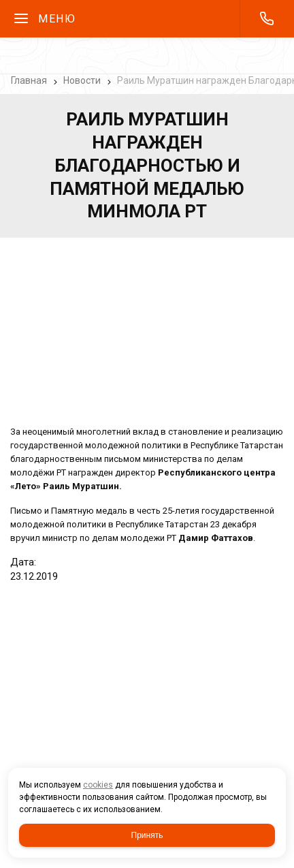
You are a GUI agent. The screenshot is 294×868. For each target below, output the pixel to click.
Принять (147, 835)
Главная (29, 80)
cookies (98, 785)
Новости (82, 80)
